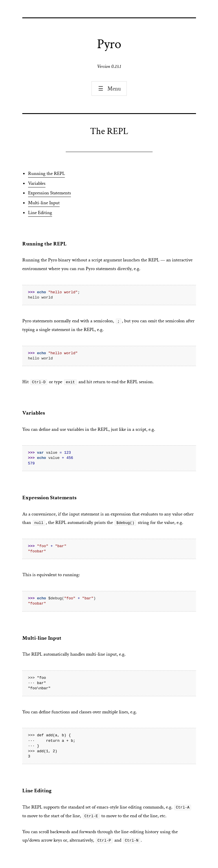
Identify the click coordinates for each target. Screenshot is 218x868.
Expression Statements (50, 193)
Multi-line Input (44, 203)
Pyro (109, 44)
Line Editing (40, 213)
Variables (37, 183)
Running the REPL (46, 173)
